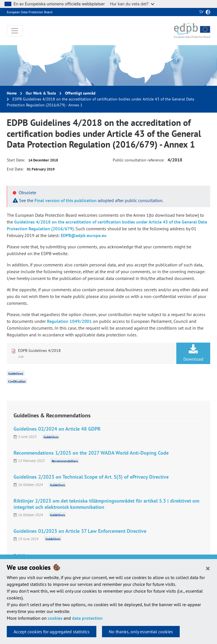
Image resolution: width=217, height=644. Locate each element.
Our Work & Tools (41, 93)
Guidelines (16, 374)
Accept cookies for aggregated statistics (52, 632)
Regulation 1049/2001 (69, 321)
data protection (87, 618)
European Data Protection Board (30, 12)
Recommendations (65, 461)
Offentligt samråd (80, 93)
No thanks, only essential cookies (141, 632)
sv (201, 12)
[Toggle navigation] (15, 31)
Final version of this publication (66, 200)
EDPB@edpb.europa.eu (84, 235)
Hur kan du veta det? (132, 4)
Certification (17, 381)
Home (12, 93)
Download (193, 353)
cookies (55, 618)
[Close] (208, 568)
